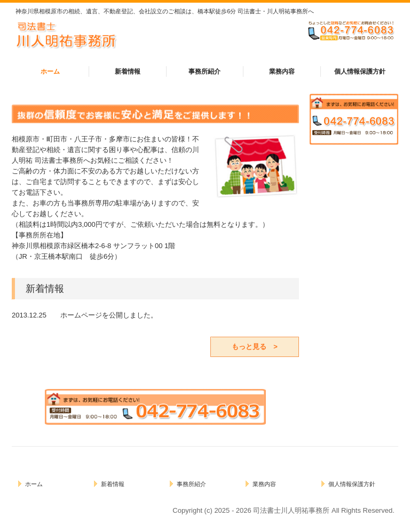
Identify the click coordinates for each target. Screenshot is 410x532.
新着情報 (128, 72)
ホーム (50, 72)
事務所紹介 (204, 72)
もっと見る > (255, 347)
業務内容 (282, 72)
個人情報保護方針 (360, 72)
